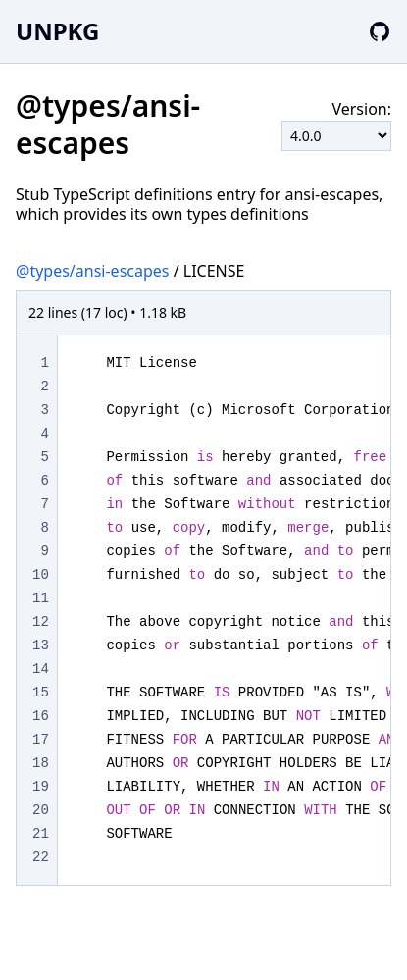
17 (41, 740)
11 (41, 598)
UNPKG (57, 31)
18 (41, 763)
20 (41, 810)
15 (41, 693)
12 (41, 622)
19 (41, 787)
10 (41, 575)
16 (41, 716)
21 (41, 834)
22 (41, 857)
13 (41, 645)
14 (41, 669)
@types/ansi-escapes (92, 271)
